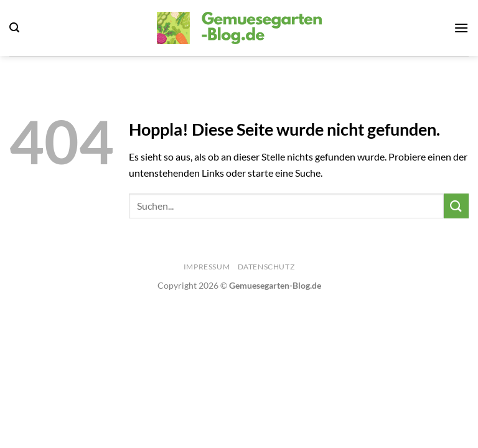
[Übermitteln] (456, 206)
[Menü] (461, 28)
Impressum (207, 267)
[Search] (14, 28)
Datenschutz (266, 267)
